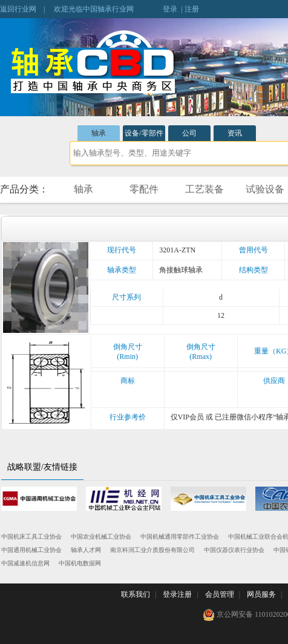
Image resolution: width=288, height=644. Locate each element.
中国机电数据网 (80, 563)
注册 (192, 9)
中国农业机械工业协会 (101, 537)
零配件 (144, 189)
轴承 (99, 133)
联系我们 (136, 594)
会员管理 (220, 594)
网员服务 (261, 594)
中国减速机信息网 (25, 563)
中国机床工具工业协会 (31, 537)
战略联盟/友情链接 (42, 467)
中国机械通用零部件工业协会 (180, 537)
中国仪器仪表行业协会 (234, 550)
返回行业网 (18, 9)
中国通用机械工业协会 (31, 550)
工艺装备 (205, 189)
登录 (170, 9)
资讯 (235, 133)
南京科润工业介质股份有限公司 (152, 550)
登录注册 (177, 594)
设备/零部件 (144, 133)
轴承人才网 (86, 550)
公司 (189, 133)
